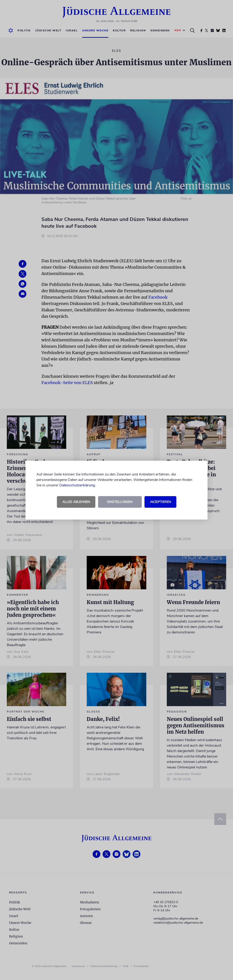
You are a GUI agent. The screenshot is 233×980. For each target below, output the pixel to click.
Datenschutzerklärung (77, 485)
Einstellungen (120, 502)
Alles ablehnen (76, 502)
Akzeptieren (160, 502)
